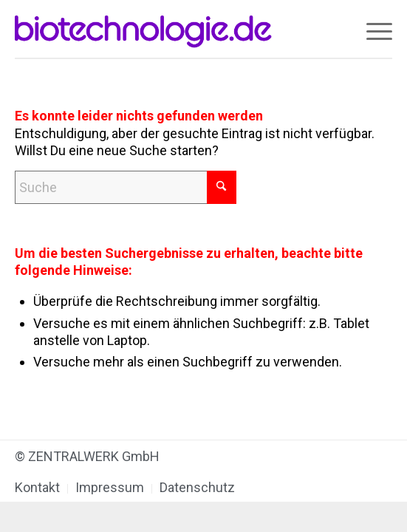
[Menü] (372, 30)
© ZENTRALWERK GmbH (87, 456)
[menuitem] (372, 30)
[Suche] (126, 187)
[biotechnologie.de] (166, 30)
